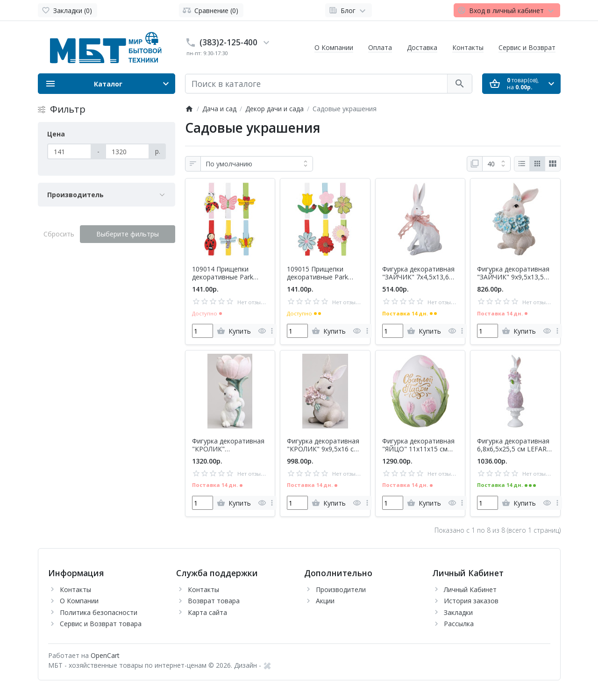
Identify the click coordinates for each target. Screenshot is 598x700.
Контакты (468, 47)
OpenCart (105, 655)
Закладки (458, 612)
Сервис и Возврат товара (101, 624)
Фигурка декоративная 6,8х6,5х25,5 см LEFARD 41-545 (514, 445)
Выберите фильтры (128, 234)
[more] (272, 331)
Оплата (380, 47)
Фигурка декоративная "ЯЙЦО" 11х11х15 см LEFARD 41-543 (418, 445)
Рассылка (459, 624)
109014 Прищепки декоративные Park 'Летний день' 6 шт (223, 273)
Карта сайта (207, 612)
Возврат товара (214, 601)
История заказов (471, 601)
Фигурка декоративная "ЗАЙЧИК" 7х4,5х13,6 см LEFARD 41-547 (418, 273)
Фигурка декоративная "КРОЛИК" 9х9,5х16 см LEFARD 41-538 (323, 445)
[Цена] (69, 151)
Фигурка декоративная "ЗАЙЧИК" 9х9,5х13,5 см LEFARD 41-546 (513, 273)
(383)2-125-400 (228, 42)
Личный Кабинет (470, 589)
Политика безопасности (99, 612)
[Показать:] (496, 164)
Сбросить (59, 234)
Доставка (422, 47)
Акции (325, 601)
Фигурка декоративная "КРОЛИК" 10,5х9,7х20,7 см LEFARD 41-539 (228, 445)
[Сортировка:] (257, 164)
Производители (341, 589)
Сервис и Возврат (527, 47)
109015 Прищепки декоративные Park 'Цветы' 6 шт (317, 273)
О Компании (334, 47)
